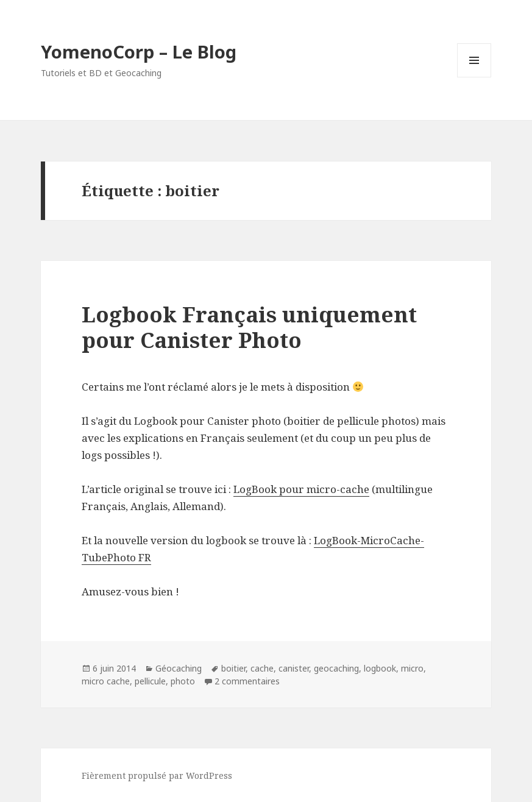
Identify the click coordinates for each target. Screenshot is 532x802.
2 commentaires (247, 681)
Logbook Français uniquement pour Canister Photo (249, 327)
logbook (380, 668)
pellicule (150, 681)
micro (412, 668)
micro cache (106, 681)
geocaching (336, 668)
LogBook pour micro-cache (301, 489)
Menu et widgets (474, 77)
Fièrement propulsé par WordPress (157, 775)
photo (183, 681)
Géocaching (179, 668)
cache (262, 668)
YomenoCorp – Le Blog (139, 51)
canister (294, 668)
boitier (233, 668)
